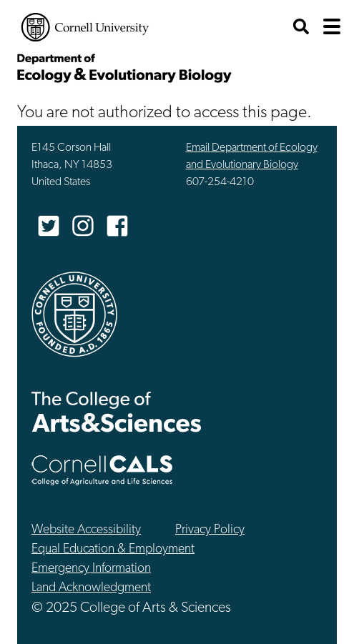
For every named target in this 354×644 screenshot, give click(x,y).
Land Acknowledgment (91, 588)
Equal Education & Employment (113, 549)
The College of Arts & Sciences (117, 411)
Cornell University (85, 27)
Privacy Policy (210, 530)
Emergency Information (91, 569)
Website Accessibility (86, 530)
